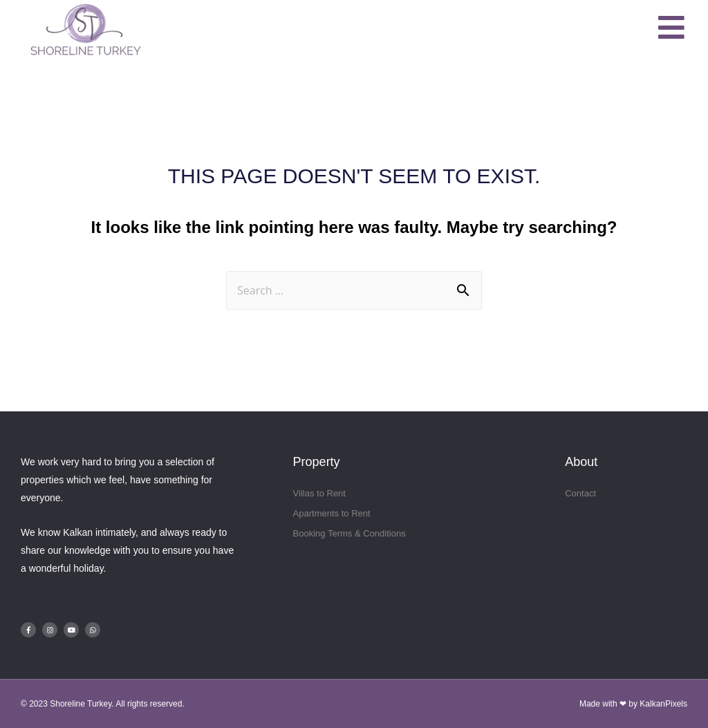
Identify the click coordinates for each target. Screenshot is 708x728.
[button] (672, 28)
